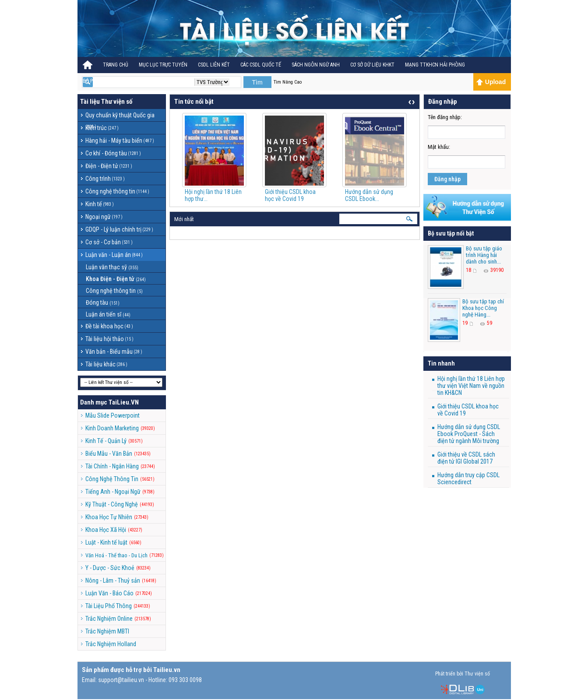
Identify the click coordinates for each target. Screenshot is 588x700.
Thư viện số (117, 102)
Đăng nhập (447, 179)
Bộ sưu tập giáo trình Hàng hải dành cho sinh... (484, 255)
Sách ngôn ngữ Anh (316, 65)
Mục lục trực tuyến (163, 65)
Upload (491, 82)
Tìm (257, 82)
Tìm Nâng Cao (288, 82)
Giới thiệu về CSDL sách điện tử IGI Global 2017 (466, 458)
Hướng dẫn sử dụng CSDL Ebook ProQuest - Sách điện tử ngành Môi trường (469, 434)
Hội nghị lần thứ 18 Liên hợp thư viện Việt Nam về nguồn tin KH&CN (471, 386)
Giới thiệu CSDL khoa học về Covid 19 (290, 195)
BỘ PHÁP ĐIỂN (98, 81)
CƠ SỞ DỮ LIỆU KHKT (372, 65)
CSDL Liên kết (214, 65)
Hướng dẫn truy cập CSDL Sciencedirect (468, 478)
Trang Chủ (116, 65)
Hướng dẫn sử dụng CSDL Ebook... (369, 195)
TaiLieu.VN (124, 402)
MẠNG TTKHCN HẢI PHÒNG (435, 65)
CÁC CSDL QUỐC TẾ (261, 65)
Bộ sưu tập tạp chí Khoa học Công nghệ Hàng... (483, 308)
